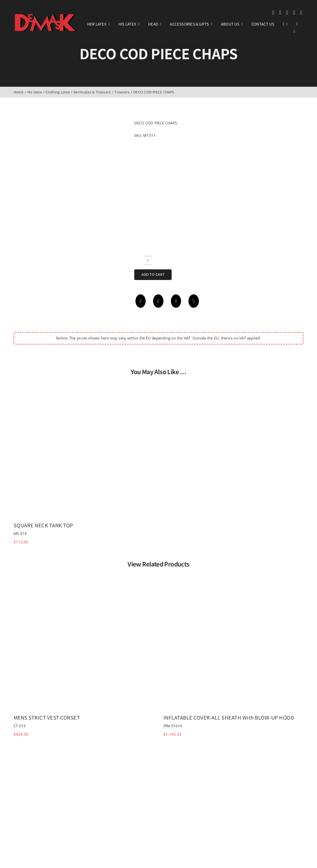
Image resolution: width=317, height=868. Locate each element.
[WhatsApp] (176, 301)
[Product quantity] (148, 260)
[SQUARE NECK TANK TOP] (84, 384)
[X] (158, 301)
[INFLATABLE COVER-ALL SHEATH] (84, 750)
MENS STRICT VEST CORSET (47, 717)
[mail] (294, 13)
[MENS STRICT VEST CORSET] (84, 577)
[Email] (194, 301)
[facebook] (273, 13)
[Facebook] (141, 301)
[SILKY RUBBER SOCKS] (233, 750)
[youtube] (287, 13)
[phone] (301, 13)
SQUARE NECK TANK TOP (43, 525)
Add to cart (153, 274)
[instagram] (280, 13)
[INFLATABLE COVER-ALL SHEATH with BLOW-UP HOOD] (233, 577)
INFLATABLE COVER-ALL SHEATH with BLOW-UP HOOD (229, 717)
